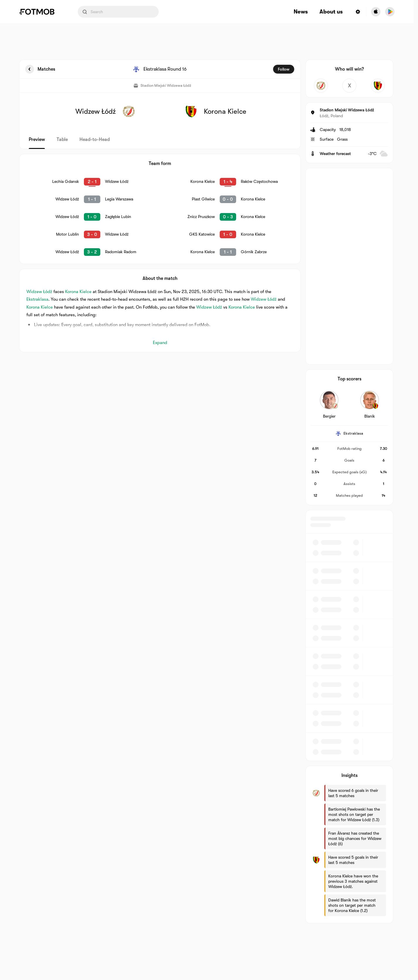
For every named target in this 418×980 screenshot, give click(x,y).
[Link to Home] (41, 12)
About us (331, 12)
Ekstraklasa (37, 299)
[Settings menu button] (358, 12)
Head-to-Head (95, 139)
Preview (37, 139)
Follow (284, 69)
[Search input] (118, 12)
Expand (160, 343)
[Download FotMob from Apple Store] (376, 12)
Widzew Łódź (39, 292)
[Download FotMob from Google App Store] (390, 12)
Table (62, 139)
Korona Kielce (78, 292)
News (301, 12)
